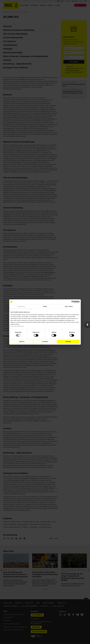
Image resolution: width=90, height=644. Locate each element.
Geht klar (68, 341)
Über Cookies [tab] (69, 306)
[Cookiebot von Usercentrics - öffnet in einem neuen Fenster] (73, 302)
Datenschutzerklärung (17, 326)
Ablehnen (22, 341)
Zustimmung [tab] (21, 306)
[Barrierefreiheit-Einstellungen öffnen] (87, 325)
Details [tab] (45, 306)
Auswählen (45, 341)
